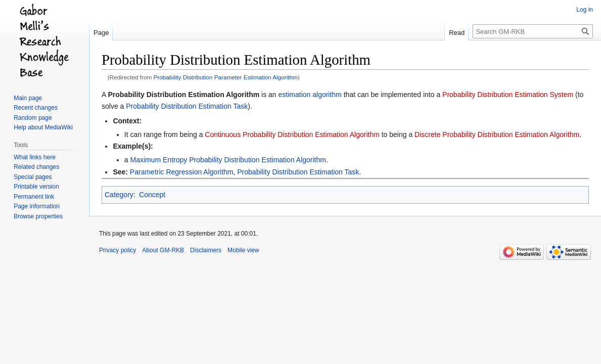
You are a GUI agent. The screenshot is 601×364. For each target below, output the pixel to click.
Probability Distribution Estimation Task (187, 106)
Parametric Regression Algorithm (182, 172)
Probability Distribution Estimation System (508, 95)
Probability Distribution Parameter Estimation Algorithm (226, 77)
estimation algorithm (310, 95)
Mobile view (243, 250)
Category (119, 195)
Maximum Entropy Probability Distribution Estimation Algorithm (228, 160)
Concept (152, 195)
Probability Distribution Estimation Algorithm (183, 95)
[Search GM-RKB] (533, 31)
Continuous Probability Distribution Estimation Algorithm (292, 134)
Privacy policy (118, 250)
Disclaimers (206, 250)
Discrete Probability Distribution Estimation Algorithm (497, 134)
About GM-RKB (163, 250)
